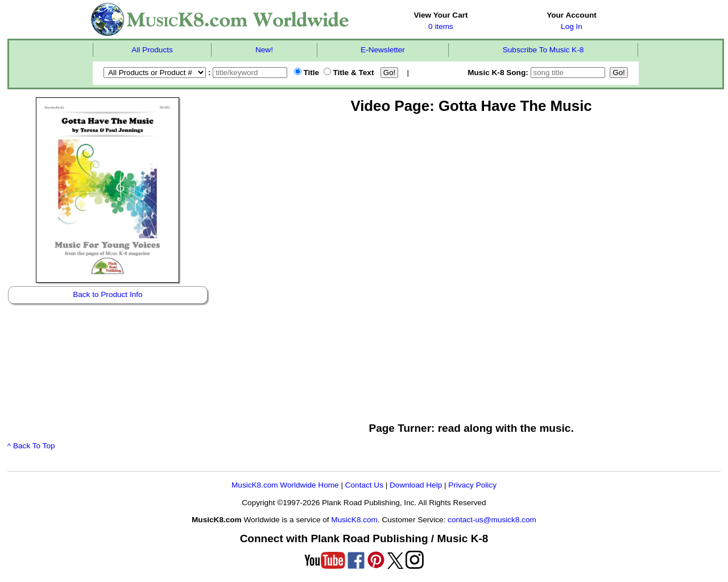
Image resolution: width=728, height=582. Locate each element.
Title (307, 73)
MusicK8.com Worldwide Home (285, 485)
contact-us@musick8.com (492, 520)
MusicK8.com (354, 520)
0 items (441, 26)
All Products (152, 50)
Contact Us (364, 485)
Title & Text (349, 73)
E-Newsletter (383, 50)
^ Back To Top (31, 446)
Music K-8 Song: (537, 73)
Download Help (416, 485)
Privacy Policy (472, 485)
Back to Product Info (107, 294)
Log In (572, 26)
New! (264, 50)
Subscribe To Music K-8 (543, 50)
